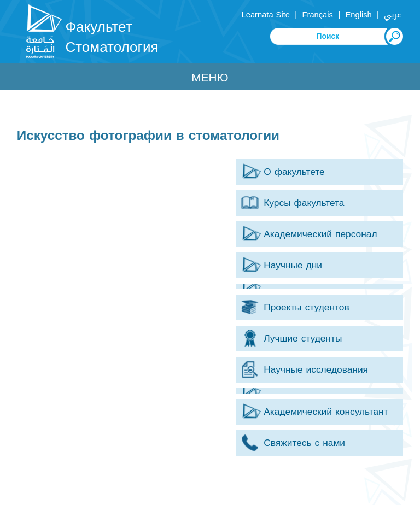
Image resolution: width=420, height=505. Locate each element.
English (358, 15)
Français (318, 15)
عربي (393, 15)
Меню (210, 78)
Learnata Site (266, 15)
